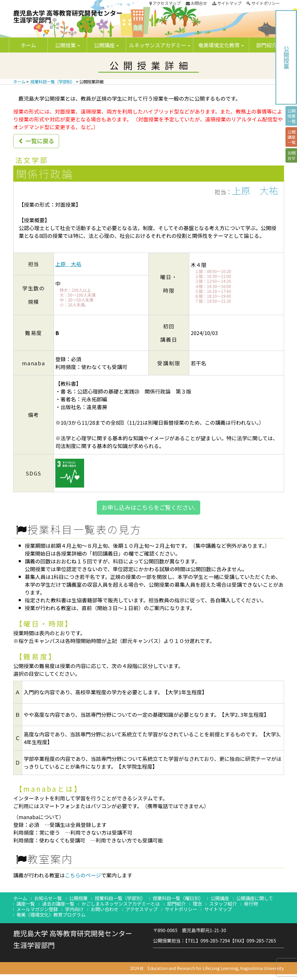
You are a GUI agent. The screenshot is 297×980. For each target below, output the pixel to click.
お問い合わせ (105, 909)
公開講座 (106, 45)
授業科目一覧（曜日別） (178, 898)
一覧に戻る (36, 141)
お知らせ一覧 (48, 898)
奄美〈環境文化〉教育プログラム (51, 915)
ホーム (28, 45)
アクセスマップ (165, 3)
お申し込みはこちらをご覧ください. (148, 507)
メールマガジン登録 (37, 909)
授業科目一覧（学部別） (53, 81)
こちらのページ (83, 875)
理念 (197, 904)
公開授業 (67, 45)
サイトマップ (227, 3)
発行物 (251, 904)
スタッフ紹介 (223, 904)
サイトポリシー (263, 3)
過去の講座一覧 (58, 904)
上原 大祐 (255, 190)
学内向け (74, 909)
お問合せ (196, 3)
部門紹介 (268, 45)
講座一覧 (26, 904)
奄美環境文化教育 (221, 45)
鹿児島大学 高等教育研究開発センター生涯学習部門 (68, 16)
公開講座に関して (255, 898)
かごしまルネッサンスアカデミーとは (121, 904)
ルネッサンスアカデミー (160, 45)
